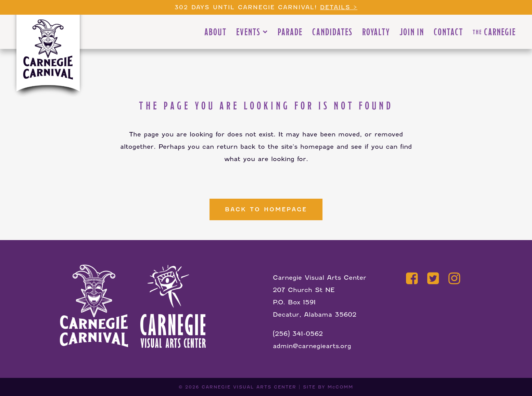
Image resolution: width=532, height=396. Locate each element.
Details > (339, 7)
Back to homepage (266, 209)
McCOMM (340, 387)
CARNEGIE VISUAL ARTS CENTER (249, 387)
